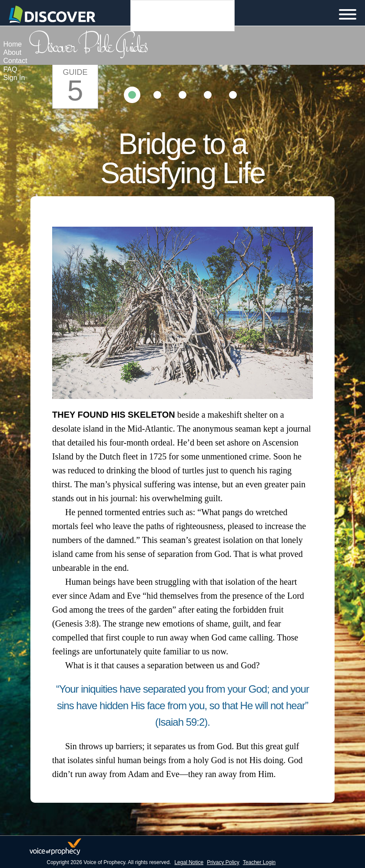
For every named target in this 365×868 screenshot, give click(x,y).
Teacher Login (259, 862)
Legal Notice (189, 862)
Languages (183, 15)
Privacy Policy (223, 862)
